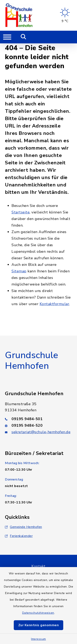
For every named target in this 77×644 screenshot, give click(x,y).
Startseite (21, 212)
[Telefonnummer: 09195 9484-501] (38, 419)
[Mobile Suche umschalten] (24, 37)
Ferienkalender (19, 536)
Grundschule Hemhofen (32, 361)
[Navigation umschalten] (7, 37)
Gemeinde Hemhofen (24, 527)
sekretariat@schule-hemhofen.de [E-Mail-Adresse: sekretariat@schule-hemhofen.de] (41, 432)
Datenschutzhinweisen (38, 613)
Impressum (38, 639)
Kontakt (38, 566)
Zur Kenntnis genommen (39, 625)
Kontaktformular (55, 304)
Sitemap (19, 271)
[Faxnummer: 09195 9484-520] (38, 425)
